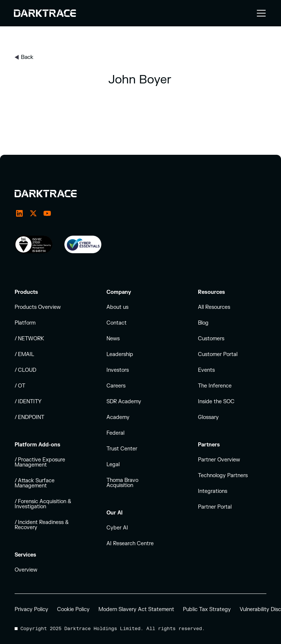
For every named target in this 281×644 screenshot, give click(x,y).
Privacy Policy (31, 609)
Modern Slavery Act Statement (136, 609)
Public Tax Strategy (207, 609)
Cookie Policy (73, 609)
